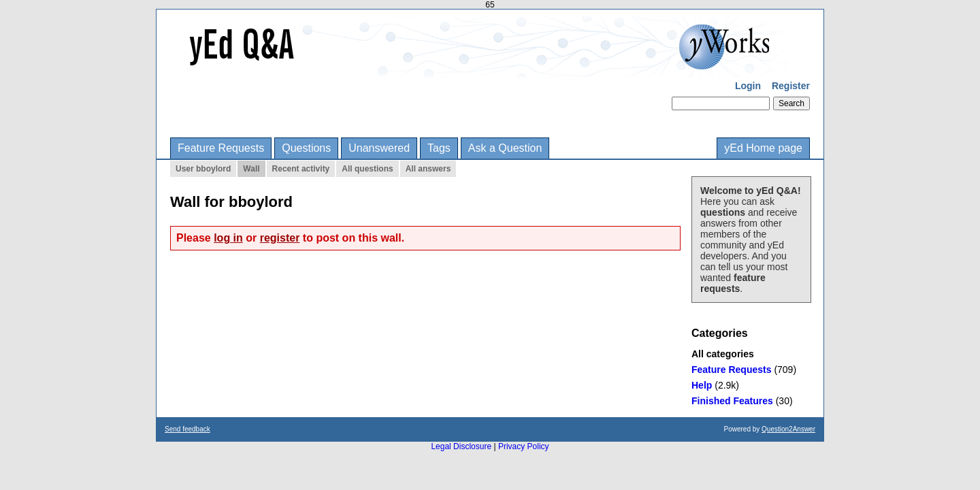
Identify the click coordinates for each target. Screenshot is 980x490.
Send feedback (187, 429)
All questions (367, 169)
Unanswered (379, 148)
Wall (251, 169)
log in (228, 238)
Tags (439, 148)
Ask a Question (505, 148)
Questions (306, 148)
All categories (723, 354)
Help (702, 385)
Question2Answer (788, 429)
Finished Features (732, 401)
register (280, 238)
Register (791, 86)
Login (748, 86)
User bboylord (203, 169)
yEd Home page (763, 148)
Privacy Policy (524, 446)
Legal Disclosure (461, 446)
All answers (428, 169)
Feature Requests (221, 148)
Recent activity (301, 169)
